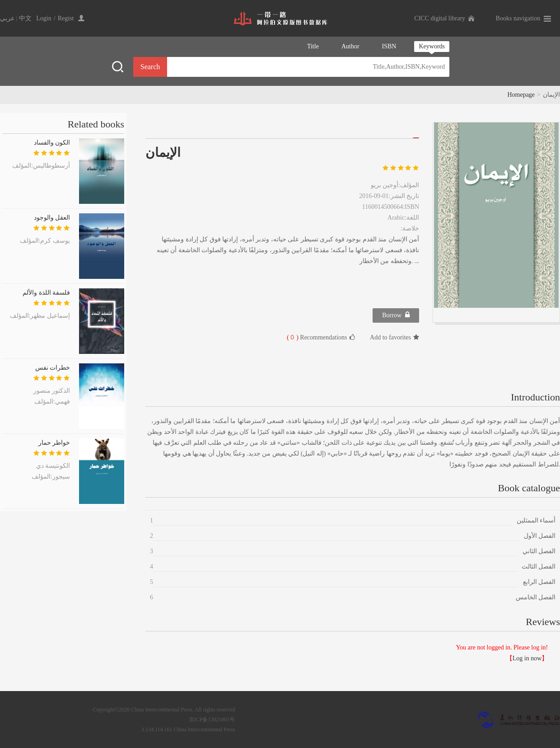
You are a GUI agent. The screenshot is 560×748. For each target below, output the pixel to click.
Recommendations (321, 337)
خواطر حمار (54, 443)
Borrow (396, 315)
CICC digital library (440, 18)
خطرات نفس (53, 368)
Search (150, 67)
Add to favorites (394, 337)
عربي (7, 18)
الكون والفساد (52, 143)
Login (44, 18)
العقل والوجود (52, 218)
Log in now (527, 658)
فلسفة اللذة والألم (46, 293)
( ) (293, 337)
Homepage (521, 95)
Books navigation (518, 18)
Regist (66, 18)
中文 (25, 18)
